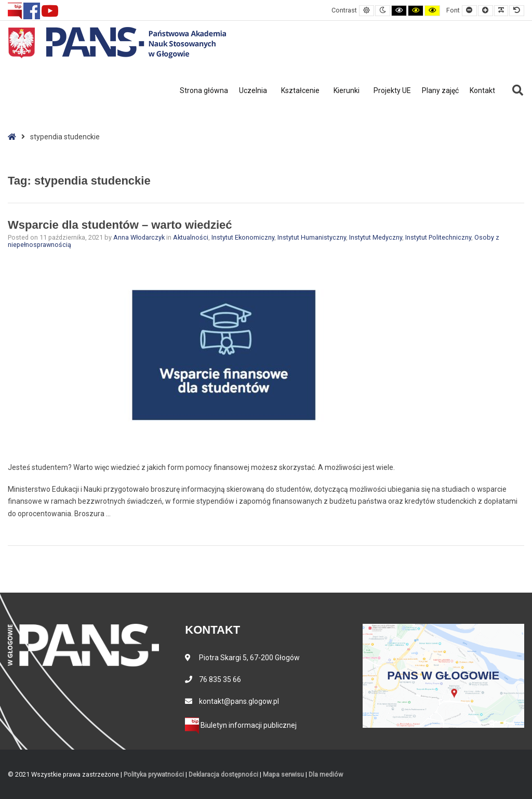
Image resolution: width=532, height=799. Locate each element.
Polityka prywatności (154, 774)
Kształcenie (300, 90)
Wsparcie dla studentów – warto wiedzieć (120, 225)
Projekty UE (392, 90)
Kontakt (482, 90)
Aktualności (191, 237)
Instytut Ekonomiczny (243, 237)
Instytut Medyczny (376, 237)
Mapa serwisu (283, 774)
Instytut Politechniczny (438, 237)
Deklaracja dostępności (223, 774)
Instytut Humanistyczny (312, 237)
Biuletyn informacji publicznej (241, 725)
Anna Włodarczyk (140, 237)
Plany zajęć (440, 90)
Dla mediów (326, 774)
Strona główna (204, 90)
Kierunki (347, 90)
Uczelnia (253, 90)
